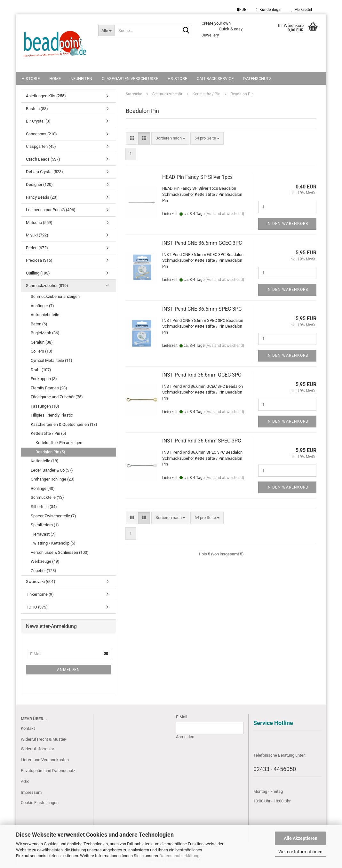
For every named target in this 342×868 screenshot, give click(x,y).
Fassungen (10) (45, 406)
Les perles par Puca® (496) (51, 210)
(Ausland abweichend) (225, 214)
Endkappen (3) (44, 379)
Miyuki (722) (37, 235)
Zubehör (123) (44, 571)
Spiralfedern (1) (45, 525)
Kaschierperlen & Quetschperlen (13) (64, 424)
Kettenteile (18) (45, 461)
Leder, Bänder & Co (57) (52, 470)
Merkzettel (302, 10)
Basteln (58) (37, 109)
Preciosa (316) (39, 260)
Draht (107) (41, 370)
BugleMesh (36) (45, 333)
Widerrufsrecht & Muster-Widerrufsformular (44, 744)
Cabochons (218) (41, 134)
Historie (31, 79)
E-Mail (182, 717)
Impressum (31, 792)
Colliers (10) (42, 351)
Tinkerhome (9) (40, 594)
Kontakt (28, 728)
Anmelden (68, 670)
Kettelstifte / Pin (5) (48, 433)
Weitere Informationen (300, 852)
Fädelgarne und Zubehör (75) (57, 397)
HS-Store (177, 79)
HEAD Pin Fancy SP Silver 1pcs (197, 177)
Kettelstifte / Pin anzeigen (59, 443)
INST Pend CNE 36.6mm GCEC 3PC (202, 243)
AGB (25, 781)
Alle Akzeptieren (301, 838)
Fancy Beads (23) (42, 197)
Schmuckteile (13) (47, 497)
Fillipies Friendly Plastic (52, 415)
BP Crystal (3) (38, 121)
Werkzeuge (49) (45, 561)
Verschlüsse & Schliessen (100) (60, 552)
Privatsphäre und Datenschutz (48, 771)
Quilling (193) (38, 273)
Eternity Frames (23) (49, 388)
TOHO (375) (37, 607)
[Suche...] (106, 30)
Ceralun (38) (42, 342)
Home (55, 79)
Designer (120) (39, 184)
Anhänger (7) (42, 306)
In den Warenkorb (287, 224)
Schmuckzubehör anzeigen (55, 296)
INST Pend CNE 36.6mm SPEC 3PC (202, 309)
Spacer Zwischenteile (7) (53, 516)
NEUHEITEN (81, 79)
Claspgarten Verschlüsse (130, 79)
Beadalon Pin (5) (50, 452)
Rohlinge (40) (43, 488)
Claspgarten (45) (41, 146)
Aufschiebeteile (45, 315)
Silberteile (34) (44, 507)
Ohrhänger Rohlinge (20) (53, 479)
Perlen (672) (37, 248)
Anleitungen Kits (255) (46, 96)
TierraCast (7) (43, 534)
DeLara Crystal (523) (44, 172)
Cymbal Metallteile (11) (52, 360)
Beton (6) (39, 324)
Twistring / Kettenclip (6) (53, 543)
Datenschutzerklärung (179, 856)
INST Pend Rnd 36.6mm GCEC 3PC (202, 375)
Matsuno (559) (39, 223)
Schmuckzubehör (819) (47, 286)
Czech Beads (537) (43, 159)
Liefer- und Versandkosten (45, 760)
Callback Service (215, 79)
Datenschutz (257, 79)
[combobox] (170, 138)
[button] (242, 10)
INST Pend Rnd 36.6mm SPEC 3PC (202, 441)
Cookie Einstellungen (40, 803)
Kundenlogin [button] (269, 10)
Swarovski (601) (41, 581)
